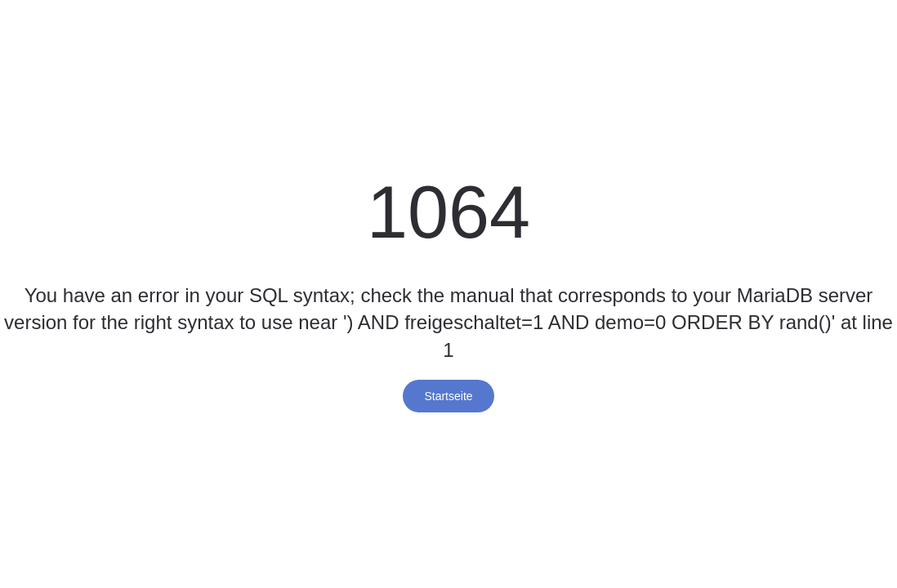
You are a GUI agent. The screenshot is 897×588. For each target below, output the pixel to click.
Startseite (448, 396)
